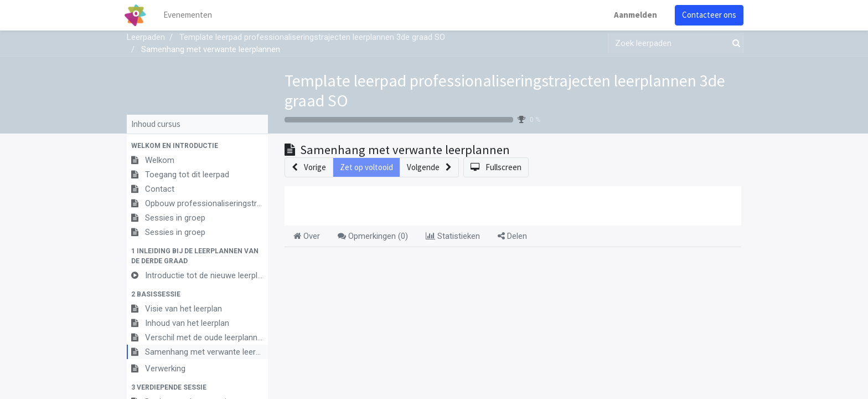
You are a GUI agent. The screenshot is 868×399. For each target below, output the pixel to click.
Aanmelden (633, 15)
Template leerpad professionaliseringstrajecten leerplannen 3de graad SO (505, 90)
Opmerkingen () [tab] (373, 236)
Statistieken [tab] (453, 236)
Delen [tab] (512, 236)
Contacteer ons (707, 15)
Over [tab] (307, 236)
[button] (197, 146)
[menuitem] (190, 15)
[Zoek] (734, 44)
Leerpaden (146, 37)
